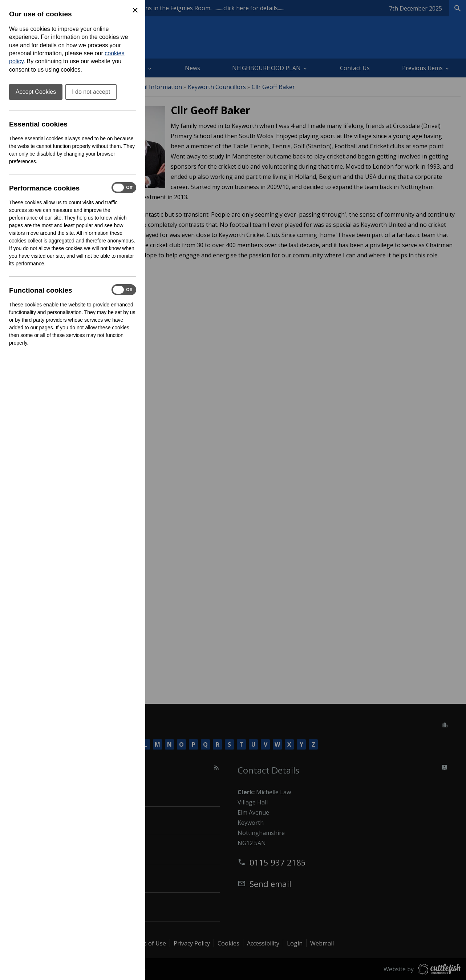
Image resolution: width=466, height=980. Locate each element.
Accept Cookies (36, 92)
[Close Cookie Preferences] (135, 10)
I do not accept (91, 92)
